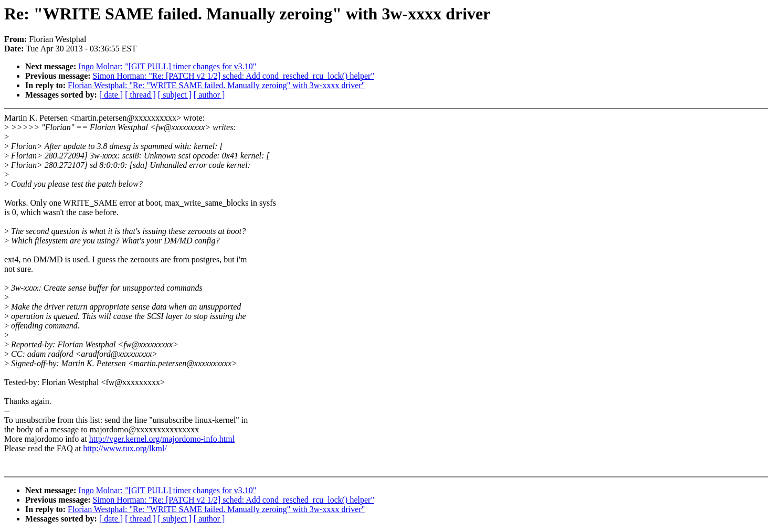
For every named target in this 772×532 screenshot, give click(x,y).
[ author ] (209, 95)
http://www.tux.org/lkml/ (125, 448)
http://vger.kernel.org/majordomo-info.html (162, 439)
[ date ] (111, 95)
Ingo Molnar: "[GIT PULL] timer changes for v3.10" (167, 66)
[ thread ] (140, 95)
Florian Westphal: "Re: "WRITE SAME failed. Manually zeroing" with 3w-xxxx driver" (216, 85)
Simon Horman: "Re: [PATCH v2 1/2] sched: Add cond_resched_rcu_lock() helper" (234, 76)
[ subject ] (175, 95)
